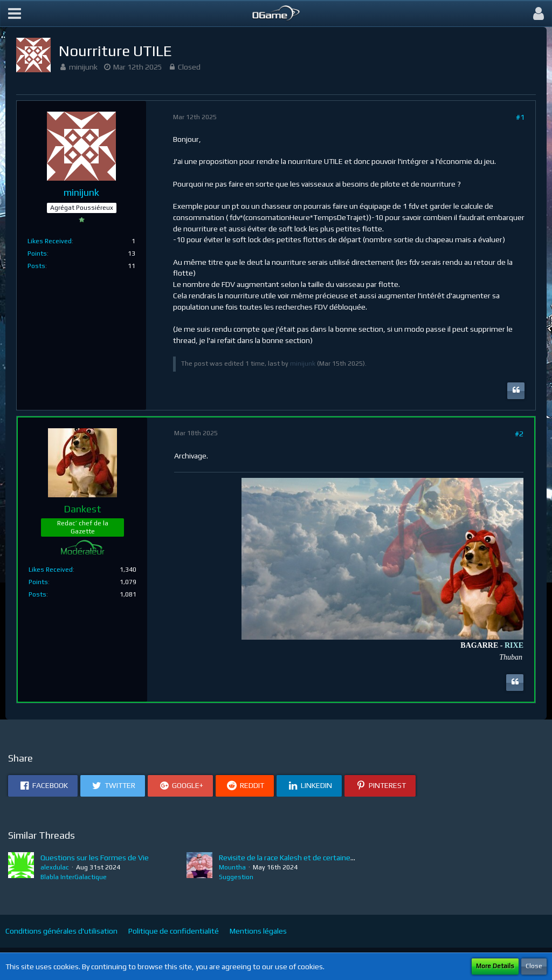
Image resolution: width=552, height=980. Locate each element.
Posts (36, 266)
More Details (495, 966)
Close (534, 966)
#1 (520, 117)
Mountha (232, 867)
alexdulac (55, 867)
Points (37, 253)
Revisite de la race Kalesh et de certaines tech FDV (302, 858)
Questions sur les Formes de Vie (95, 858)
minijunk (83, 67)
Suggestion (236, 877)
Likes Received (50, 241)
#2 (519, 434)
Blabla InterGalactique (74, 877)
